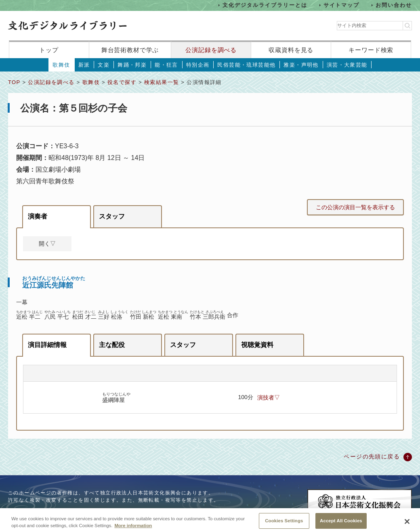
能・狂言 (166, 65)
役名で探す (122, 82)
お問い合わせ (394, 5)
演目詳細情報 (47, 345)
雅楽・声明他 (301, 65)
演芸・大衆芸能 (347, 65)
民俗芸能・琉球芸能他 (246, 65)
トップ (49, 50)
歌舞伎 (61, 65)
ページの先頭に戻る (372, 456)
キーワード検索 (371, 50)
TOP (14, 82)
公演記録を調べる (211, 50)
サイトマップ (342, 5)
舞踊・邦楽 (132, 65)
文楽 (104, 65)
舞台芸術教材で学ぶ (130, 50)
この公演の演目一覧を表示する (355, 207)
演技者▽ (269, 397)
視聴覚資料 (257, 345)
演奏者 (38, 216)
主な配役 (112, 345)
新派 (84, 65)
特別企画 (198, 65)
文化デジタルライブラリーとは (265, 5)
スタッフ (112, 216)
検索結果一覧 (162, 82)
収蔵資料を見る (291, 50)
